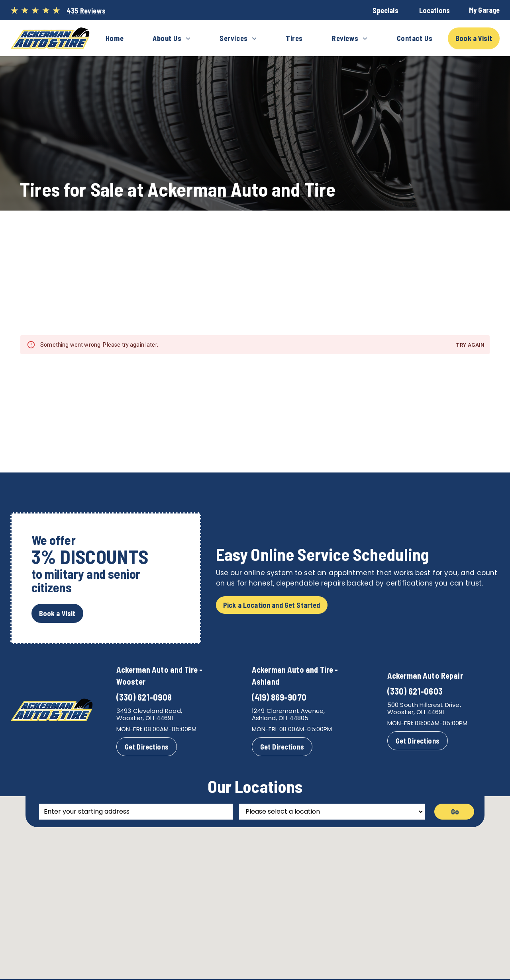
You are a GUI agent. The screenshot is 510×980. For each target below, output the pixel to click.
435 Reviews (86, 11)
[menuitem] (115, 38)
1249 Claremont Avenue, (288, 711)
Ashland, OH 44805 (280, 718)
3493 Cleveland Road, (149, 711)
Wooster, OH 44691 (145, 718)
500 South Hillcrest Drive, (424, 705)
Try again (471, 345)
